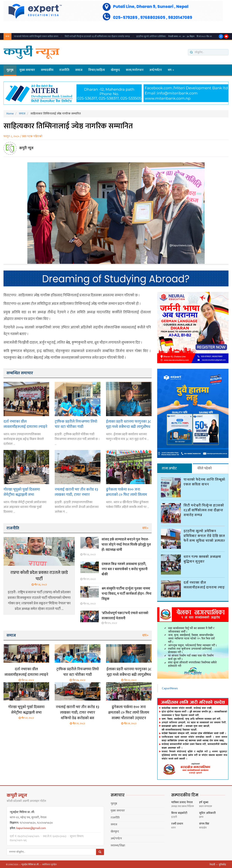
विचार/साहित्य (97, 70)
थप (171, 70)
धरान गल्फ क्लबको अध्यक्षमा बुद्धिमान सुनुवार (202, 559)
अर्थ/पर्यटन (156, 70)
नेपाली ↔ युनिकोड (218, 864)
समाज (79, 70)
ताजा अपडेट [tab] (169, 468)
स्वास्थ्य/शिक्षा (118, 845)
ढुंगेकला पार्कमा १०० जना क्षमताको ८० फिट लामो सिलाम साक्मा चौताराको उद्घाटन (127, 492)
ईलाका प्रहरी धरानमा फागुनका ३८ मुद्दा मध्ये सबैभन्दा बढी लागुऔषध (128, 424)
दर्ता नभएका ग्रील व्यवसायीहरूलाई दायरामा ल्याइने (25, 424)
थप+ (145, 528)
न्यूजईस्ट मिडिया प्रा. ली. (30, 864)
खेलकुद (115, 70)
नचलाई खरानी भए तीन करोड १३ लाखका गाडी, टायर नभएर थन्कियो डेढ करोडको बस (76, 492)
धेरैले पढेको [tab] (205, 468)
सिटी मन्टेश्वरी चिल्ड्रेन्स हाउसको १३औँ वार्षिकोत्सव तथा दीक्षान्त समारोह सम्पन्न (59, 36)
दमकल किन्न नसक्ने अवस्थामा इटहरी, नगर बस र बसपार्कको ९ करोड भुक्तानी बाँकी (125, 569)
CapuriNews (170, 688)
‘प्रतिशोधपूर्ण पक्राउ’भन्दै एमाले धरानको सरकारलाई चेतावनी (125, 616)
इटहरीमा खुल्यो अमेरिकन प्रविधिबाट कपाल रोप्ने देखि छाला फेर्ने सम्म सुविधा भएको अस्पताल (136, 36)
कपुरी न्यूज (26, 148)
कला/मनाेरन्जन (135, 70)
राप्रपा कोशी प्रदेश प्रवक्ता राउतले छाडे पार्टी (39, 576)
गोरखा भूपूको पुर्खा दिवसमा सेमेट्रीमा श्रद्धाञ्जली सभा (22, 492)
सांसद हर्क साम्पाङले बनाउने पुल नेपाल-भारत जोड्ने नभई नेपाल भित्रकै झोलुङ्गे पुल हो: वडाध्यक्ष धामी (126, 545)
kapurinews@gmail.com (31, 827)
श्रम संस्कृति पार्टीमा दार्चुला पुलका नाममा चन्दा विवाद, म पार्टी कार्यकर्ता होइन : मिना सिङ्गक (127, 594)
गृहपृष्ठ (10, 70)
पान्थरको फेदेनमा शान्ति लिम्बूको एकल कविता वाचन (204, 481)
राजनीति (64, 70)
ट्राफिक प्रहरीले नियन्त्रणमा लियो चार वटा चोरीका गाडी (76, 424)
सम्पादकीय (47, 70)
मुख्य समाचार (27, 70)
